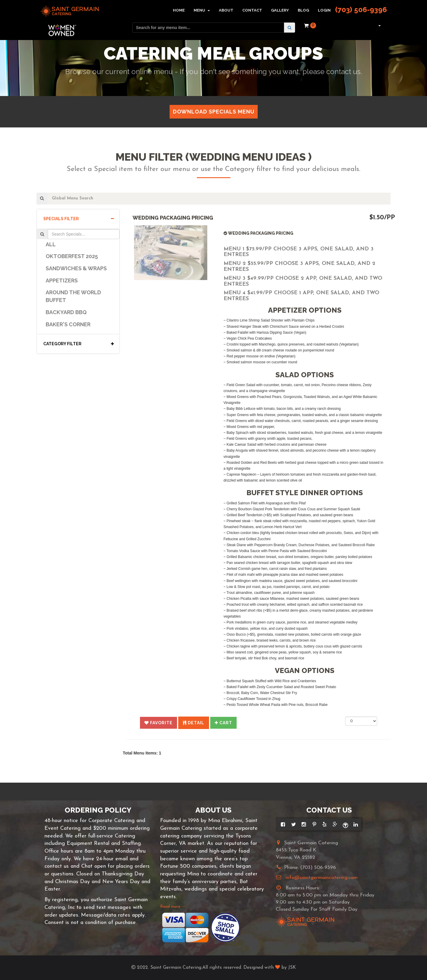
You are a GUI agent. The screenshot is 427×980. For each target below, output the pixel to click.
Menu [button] (202, 10)
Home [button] (179, 10)
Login (324, 10)
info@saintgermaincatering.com (322, 878)
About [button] (226, 10)
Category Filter (79, 344)
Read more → (173, 907)
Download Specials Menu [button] (214, 112)
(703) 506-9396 (361, 10)
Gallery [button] (280, 10)
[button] (379, 25)
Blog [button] (303, 10)
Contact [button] (252, 10)
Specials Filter (79, 219)
